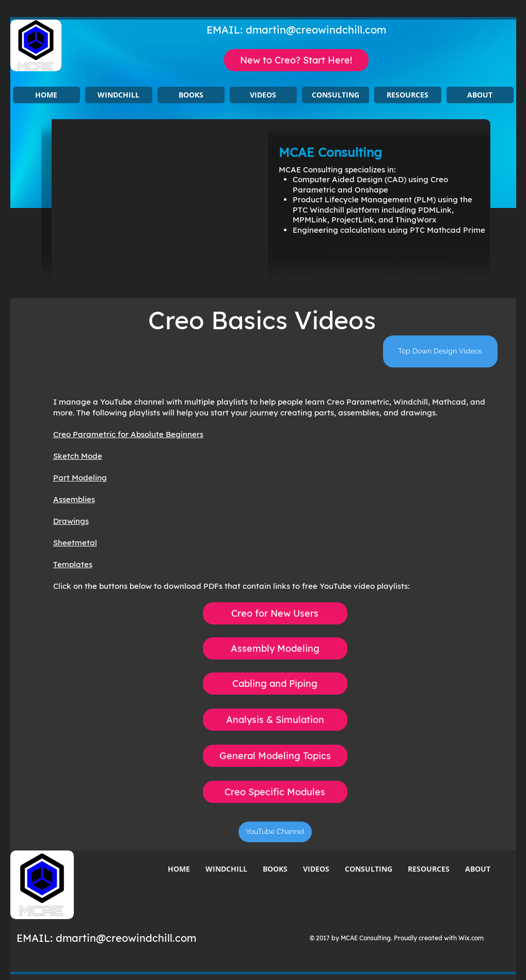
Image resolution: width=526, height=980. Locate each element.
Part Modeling (80, 478)
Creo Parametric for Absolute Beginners (128, 434)
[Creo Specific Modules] (275, 792)
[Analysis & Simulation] (275, 720)
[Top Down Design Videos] (440, 351)
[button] (119, 95)
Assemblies (74, 499)
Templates (73, 564)
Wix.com (471, 938)
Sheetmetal (75, 543)
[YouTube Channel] (275, 832)
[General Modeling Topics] (275, 756)
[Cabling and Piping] (275, 684)
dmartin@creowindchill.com (316, 30)
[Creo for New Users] (275, 613)
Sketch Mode (78, 456)
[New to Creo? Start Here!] (296, 60)
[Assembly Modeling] (275, 648)
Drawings (71, 521)
